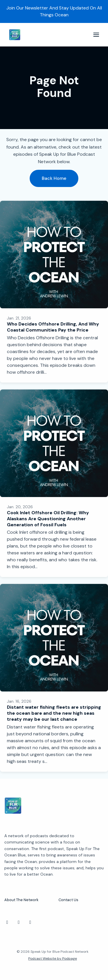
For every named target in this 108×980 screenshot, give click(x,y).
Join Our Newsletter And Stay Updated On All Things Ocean (54, 11)
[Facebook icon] (30, 922)
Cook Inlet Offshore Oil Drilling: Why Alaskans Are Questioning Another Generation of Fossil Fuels (48, 519)
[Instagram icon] (7, 922)
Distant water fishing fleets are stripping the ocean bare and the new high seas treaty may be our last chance (54, 713)
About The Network (21, 900)
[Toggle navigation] (96, 35)
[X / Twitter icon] (19, 922)
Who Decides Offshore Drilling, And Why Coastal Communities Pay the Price (53, 327)
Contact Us (68, 900)
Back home (54, 178)
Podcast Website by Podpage (53, 958)
